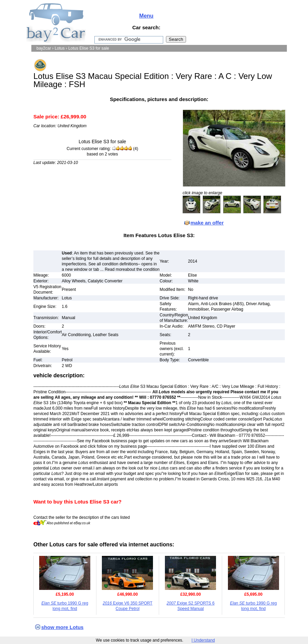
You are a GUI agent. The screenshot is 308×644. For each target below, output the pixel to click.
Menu (147, 16)
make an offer (207, 223)
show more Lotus (62, 627)
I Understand (203, 640)
